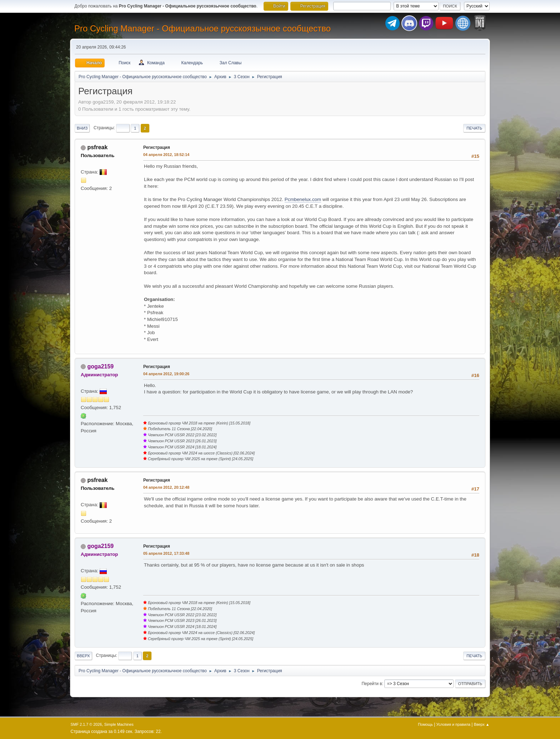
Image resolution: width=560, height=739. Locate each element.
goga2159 (100, 366)
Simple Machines (119, 724)
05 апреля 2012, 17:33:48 (166, 553)
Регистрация (157, 147)
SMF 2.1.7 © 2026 (86, 724)
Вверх (83, 656)
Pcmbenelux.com (303, 199)
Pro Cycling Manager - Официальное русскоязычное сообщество (202, 28)
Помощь (425, 724)
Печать (474, 128)
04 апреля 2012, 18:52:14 (166, 155)
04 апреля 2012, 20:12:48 (166, 487)
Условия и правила (453, 724)
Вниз (82, 128)
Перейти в (372, 684)
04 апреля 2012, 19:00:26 (166, 374)
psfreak (97, 147)
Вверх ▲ (482, 724)
